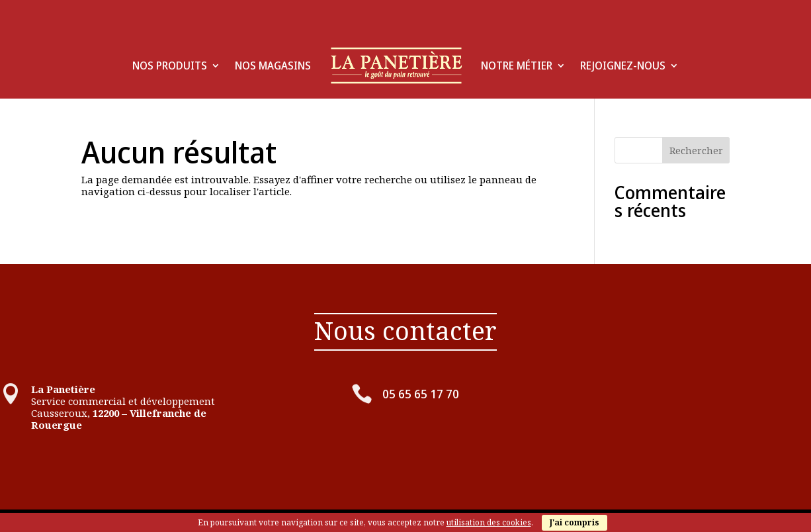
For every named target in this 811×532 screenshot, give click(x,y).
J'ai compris (575, 522)
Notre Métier (517, 66)
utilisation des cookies (489, 522)
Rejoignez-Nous (623, 66)
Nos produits (170, 66)
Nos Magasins (273, 66)
